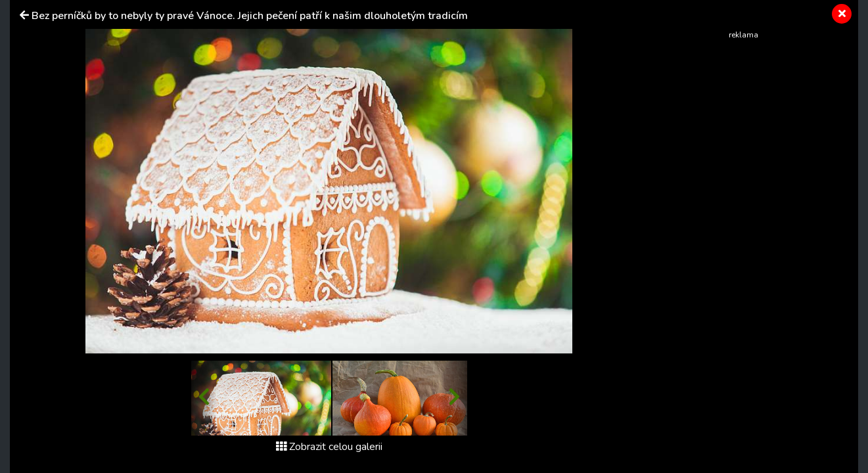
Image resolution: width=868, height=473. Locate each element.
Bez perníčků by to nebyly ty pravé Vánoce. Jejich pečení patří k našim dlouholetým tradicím (250, 16)
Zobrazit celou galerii (329, 447)
